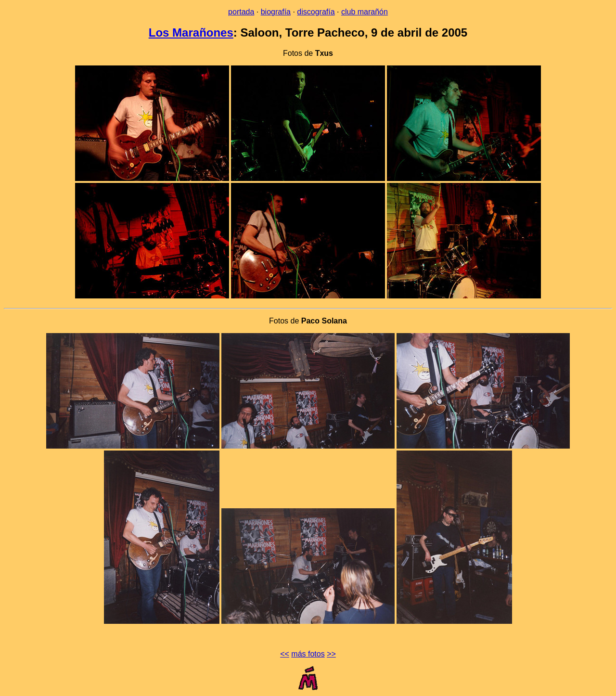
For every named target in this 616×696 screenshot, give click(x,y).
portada (241, 12)
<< (285, 654)
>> (331, 654)
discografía (316, 12)
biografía (276, 12)
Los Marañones (191, 32)
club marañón (365, 12)
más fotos (308, 654)
